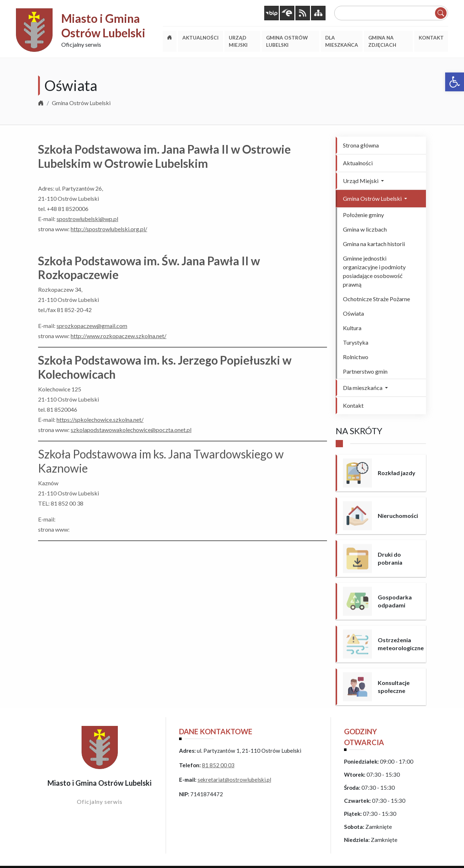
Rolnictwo (356, 357)
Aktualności (358, 163)
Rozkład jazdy (397, 473)
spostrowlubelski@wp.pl (87, 219)
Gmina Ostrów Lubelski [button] (373, 198)
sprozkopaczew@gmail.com (92, 326)
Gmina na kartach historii (374, 244)
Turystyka (356, 342)
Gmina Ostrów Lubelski (81, 103)
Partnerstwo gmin (365, 371)
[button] (455, 82)
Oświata (353, 313)
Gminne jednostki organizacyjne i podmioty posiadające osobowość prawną (374, 271)
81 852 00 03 (218, 765)
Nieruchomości (398, 516)
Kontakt (353, 405)
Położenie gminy (363, 215)
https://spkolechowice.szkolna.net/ (100, 420)
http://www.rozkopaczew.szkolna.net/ (119, 336)
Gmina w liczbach (365, 229)
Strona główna (361, 145)
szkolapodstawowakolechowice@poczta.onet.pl (131, 430)
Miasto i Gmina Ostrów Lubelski (103, 26)
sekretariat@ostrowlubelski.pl (234, 780)
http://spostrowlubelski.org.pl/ (109, 229)
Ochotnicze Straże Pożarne (376, 299)
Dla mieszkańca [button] (363, 388)
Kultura (352, 328)
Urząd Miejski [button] (361, 181)
